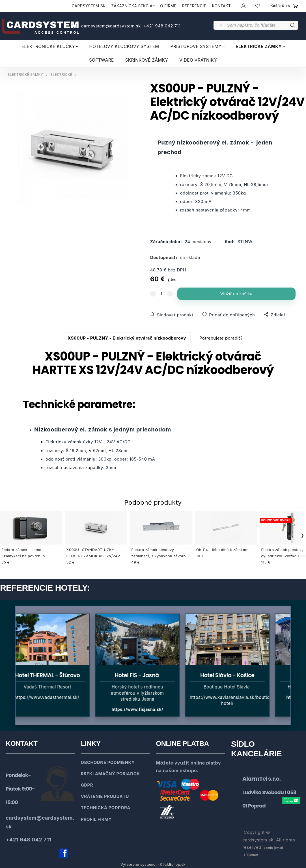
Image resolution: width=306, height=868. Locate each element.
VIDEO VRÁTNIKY (198, 60)
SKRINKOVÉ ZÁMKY (147, 60)
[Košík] (284, 6)
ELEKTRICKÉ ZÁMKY (259, 47)
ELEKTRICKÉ (61, 75)
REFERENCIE (194, 6)
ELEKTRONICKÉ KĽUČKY (48, 47)
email (279, 848)
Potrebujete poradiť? (221, 338)
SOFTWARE (102, 60)
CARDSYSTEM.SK (89, 6)
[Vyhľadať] (220, 25)
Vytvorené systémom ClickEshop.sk (153, 864)
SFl (246, 855)
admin (268, 848)
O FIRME (168, 6)
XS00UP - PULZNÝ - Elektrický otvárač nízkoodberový (127, 338)
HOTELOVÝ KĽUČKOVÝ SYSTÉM (124, 47)
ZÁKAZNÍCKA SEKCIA (132, 6)
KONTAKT (222, 6)
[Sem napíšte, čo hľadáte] (262, 25)
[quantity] (161, 294)
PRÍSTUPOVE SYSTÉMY (196, 47)
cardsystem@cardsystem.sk (112, 26)
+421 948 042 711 (161, 26)
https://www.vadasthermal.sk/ (51, 697)
